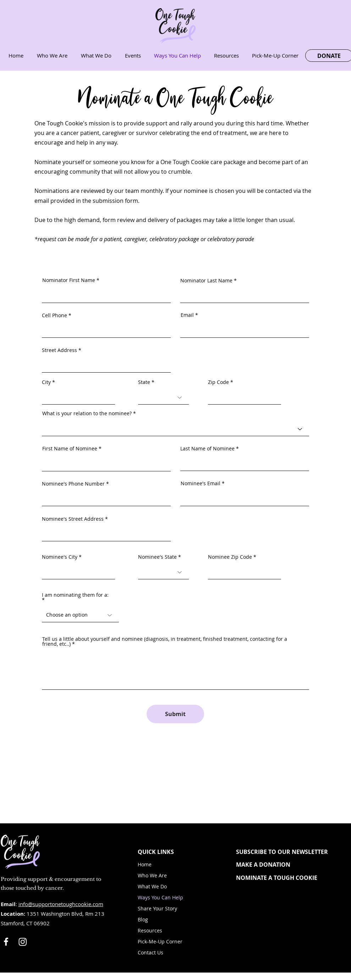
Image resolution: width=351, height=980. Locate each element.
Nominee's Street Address (73, 519)
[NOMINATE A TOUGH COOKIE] (288, 878)
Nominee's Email (201, 483)
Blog (143, 919)
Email (187, 315)
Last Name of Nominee (207, 449)
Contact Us (150, 952)
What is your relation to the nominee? (87, 413)
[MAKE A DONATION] (288, 865)
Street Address (59, 350)
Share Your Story (157, 908)
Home (145, 864)
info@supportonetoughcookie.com (61, 904)
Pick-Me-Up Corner (160, 941)
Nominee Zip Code (230, 557)
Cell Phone (54, 315)
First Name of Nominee (70, 449)
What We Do (152, 886)
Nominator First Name (69, 280)
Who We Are (152, 875)
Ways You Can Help (160, 897)
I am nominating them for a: (75, 595)
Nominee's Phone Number (73, 484)
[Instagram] (23, 942)
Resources (150, 930)
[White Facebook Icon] (6, 942)
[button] (288, 852)
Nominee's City (60, 557)
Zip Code (218, 382)
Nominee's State (157, 557)
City (46, 382)
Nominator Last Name (206, 281)
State (144, 382)
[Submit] (175, 714)
